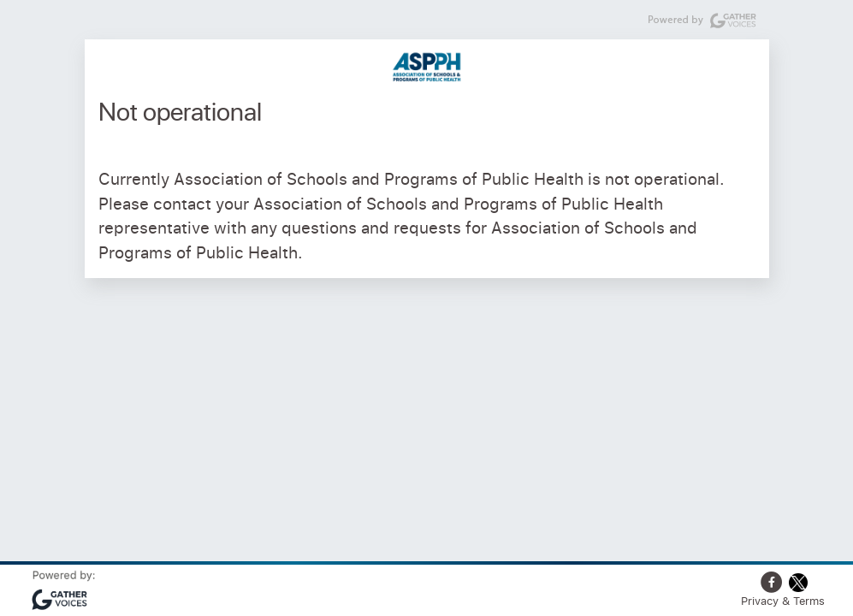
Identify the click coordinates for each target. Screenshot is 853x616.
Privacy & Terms (783, 601)
